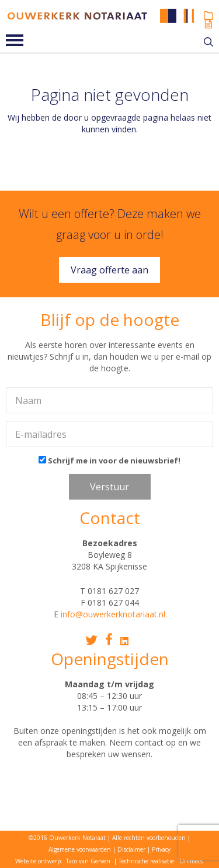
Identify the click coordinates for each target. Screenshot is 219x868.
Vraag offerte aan (109, 270)
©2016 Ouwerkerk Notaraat (67, 838)
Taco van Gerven (88, 861)
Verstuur (109, 487)
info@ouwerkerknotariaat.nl (113, 614)
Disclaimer (131, 849)
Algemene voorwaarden (80, 849)
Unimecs (191, 861)
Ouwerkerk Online (208, 24)
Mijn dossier (208, 15)
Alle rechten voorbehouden (149, 838)
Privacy (161, 849)
